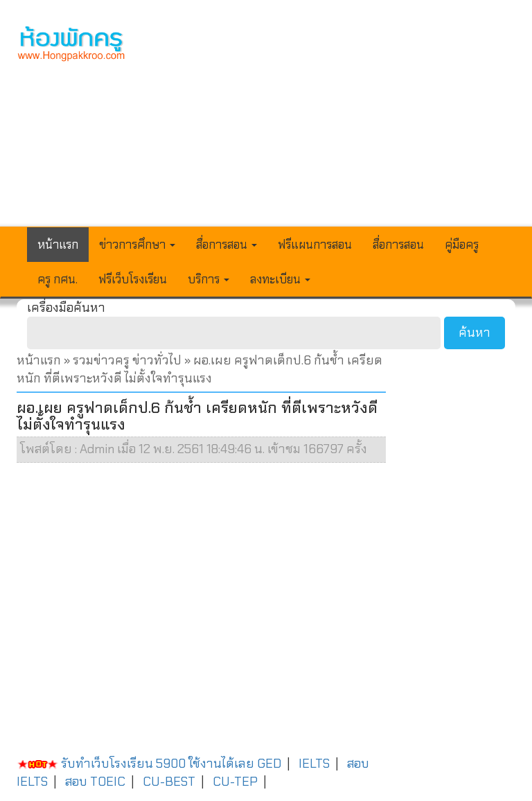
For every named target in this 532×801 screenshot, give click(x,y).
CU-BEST (169, 782)
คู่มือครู (462, 245)
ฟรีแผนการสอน (315, 245)
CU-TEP (235, 782)
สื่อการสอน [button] (227, 245)
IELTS (314, 764)
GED (269, 764)
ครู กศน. (57, 279)
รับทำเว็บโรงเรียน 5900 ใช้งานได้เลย (135, 764)
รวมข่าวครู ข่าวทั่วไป (127, 360)
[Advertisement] (331, 122)
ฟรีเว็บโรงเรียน (133, 279)
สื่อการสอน (398, 245)
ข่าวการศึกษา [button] (137, 245)
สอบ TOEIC (95, 782)
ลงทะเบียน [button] (280, 279)
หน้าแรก (58, 245)
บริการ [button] (209, 279)
